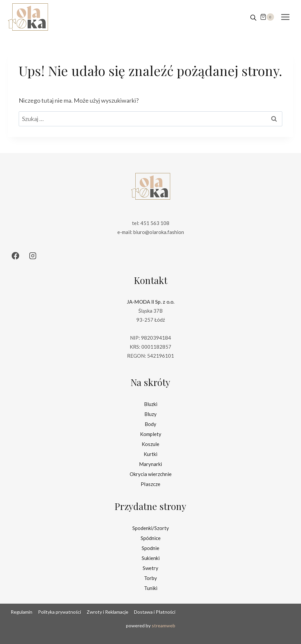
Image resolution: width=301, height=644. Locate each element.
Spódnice (151, 538)
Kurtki (150, 454)
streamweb (163, 625)
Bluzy (150, 414)
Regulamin (21, 612)
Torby (150, 578)
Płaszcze (150, 484)
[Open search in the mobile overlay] (253, 17)
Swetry (150, 568)
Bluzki (151, 404)
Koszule (150, 444)
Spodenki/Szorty (151, 528)
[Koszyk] (267, 17)
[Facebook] (15, 256)
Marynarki (150, 464)
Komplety (151, 434)
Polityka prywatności (59, 612)
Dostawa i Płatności (155, 612)
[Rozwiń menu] (285, 17)
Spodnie (150, 548)
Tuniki (151, 588)
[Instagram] (33, 256)
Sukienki (151, 558)
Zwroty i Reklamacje (107, 612)
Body (150, 424)
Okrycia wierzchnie (151, 474)
